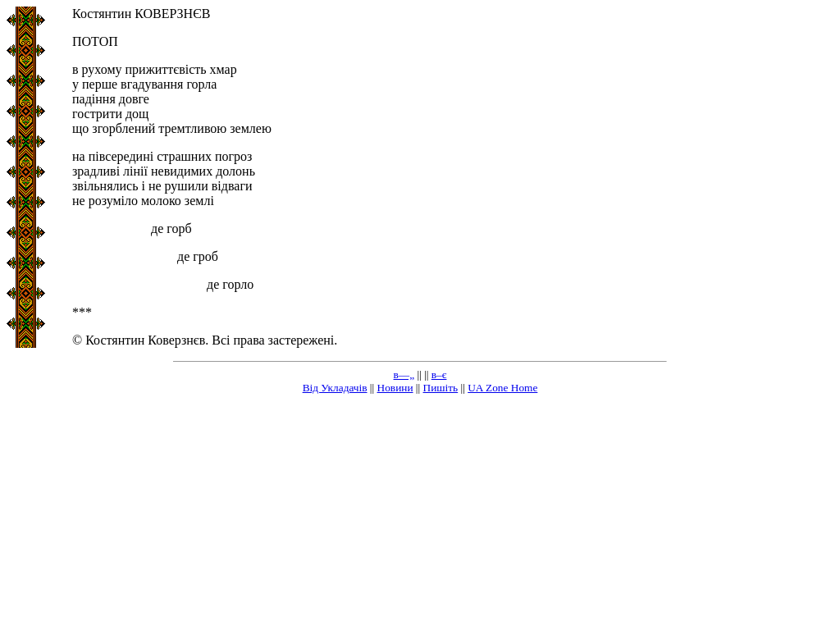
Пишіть (441, 388)
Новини (395, 388)
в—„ (404, 375)
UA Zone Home (502, 388)
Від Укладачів (335, 388)
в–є (439, 375)
